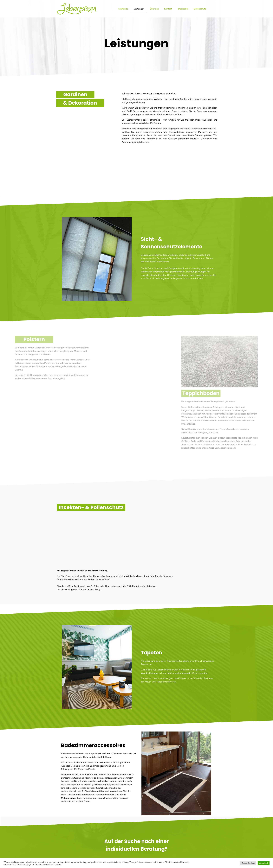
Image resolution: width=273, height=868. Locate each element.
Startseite (123, 9)
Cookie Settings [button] (248, 863)
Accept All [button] (264, 863)
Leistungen (139, 9)
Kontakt (168, 9)
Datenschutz (200, 9)
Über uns (154, 9)
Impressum (183, 9)
